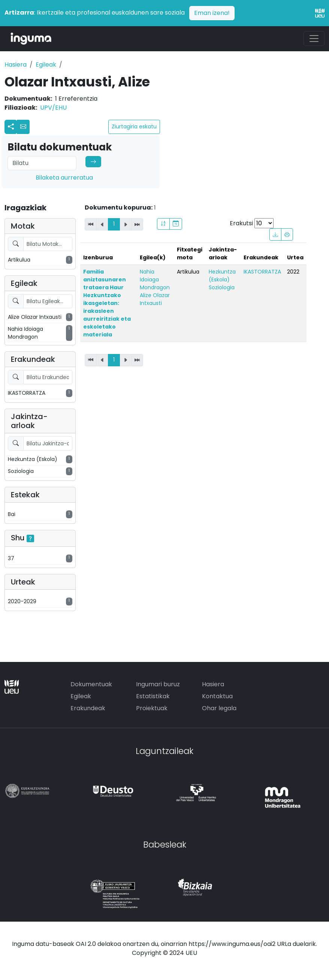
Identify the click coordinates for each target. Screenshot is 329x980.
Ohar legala (219, 708)
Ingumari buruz (158, 684)
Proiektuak (152, 708)
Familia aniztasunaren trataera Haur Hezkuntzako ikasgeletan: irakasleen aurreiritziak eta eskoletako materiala (107, 303)
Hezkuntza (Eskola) (222, 276)
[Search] (42, 163)
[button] (23, 127)
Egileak (46, 65)
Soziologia (222, 287)
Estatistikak (153, 696)
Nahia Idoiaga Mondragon (155, 280)
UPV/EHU (53, 108)
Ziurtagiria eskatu (134, 126)
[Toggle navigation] (314, 39)
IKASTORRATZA (262, 272)
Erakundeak (88, 708)
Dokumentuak (91, 684)
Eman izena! (212, 13)
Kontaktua (217, 696)
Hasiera (16, 65)
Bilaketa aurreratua (64, 178)
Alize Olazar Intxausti (155, 299)
